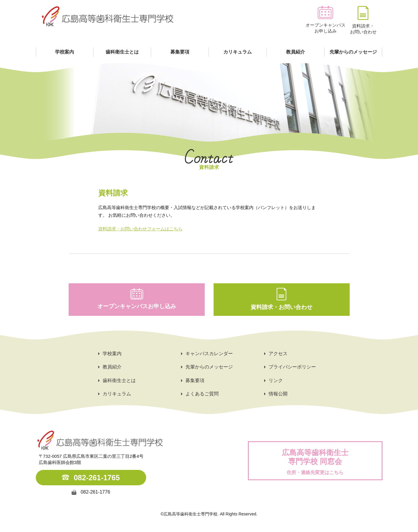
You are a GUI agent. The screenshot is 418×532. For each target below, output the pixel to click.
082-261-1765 (97, 478)
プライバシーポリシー (292, 367)
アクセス (278, 354)
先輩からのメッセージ (353, 52)
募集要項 (180, 52)
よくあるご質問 (202, 394)
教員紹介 (296, 52)
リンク (276, 380)
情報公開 (278, 394)
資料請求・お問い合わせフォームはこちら (140, 229)
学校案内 (64, 52)
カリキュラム (238, 52)
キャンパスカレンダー (209, 354)
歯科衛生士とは (122, 52)
